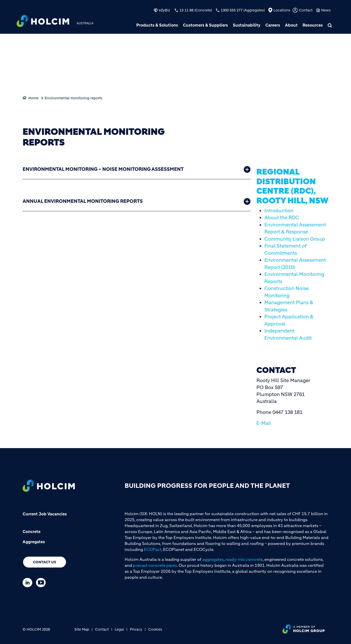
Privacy (136, 629)
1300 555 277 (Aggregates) (243, 10)
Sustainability (247, 25)
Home (33, 98)
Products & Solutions (157, 25)
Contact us (45, 562)
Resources (313, 25)
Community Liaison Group (295, 239)
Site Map (82, 629)
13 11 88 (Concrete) (196, 10)
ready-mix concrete (244, 559)
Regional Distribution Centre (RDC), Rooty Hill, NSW (292, 186)
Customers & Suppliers (205, 25)
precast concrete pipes (155, 565)
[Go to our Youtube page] (42, 583)
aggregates (213, 559)
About (291, 25)
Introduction (279, 211)
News (326, 10)
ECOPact (153, 549)
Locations (282, 10)
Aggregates (34, 542)
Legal (119, 629)
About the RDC (282, 218)
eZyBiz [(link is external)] (164, 10)
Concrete (32, 532)
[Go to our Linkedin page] (29, 583)
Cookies (155, 629)
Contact (306, 10)
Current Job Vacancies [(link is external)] (45, 514)
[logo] (43, 22)
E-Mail (264, 423)
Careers (273, 25)
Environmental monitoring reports (73, 98)
